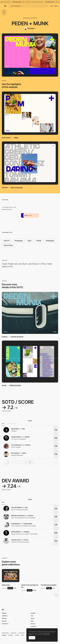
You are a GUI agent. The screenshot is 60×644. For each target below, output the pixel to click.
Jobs (32, 616)
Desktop (5, 337)
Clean (29, 241)
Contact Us (34, 626)
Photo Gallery (6, 138)
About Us (33, 624)
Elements (4, 618)
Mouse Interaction (17, 188)
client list (5, 188)
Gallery (16, 138)
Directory (4, 621)
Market (33, 618)
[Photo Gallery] (30, 113)
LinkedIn (17, 635)
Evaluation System (6, 411)
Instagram (11, 635)
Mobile (4, 385)
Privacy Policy (22, 633)
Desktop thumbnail (17, 337)
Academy (33, 613)
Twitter (22, 635)
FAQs (32, 621)
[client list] (30, 163)
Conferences (5, 624)
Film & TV (7, 241)
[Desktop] (30, 313)
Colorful (39, 241)
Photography (19, 241)
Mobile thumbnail (15, 385)
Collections (5, 616)
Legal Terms (14, 633)
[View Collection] (11, 576)
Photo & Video (8, 245)
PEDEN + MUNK (30, 23)
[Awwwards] (5, 6)
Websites (4, 613)
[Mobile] (30, 362)
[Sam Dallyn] (30, 28)
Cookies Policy (5, 633)
